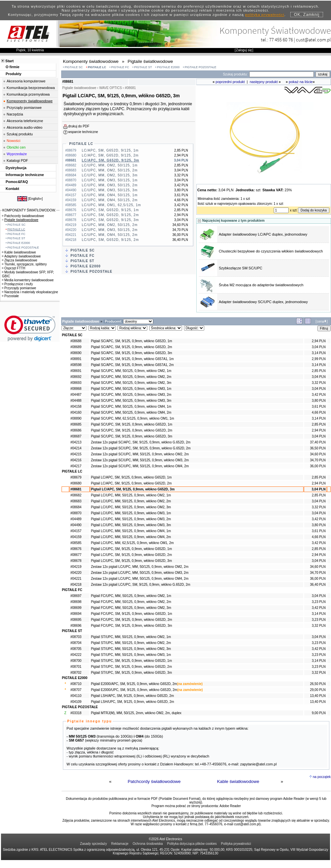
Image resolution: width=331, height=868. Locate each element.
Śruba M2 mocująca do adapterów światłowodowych (261, 285)
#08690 (76, 353)
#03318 (76, 713)
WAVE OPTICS (111, 88)
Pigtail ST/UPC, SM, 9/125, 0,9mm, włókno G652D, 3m (132, 673)
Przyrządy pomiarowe (24, 108)
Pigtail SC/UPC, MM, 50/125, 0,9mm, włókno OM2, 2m (131, 377)
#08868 (76, 389)
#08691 (76, 371)
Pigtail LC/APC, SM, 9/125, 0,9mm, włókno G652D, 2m (131, 483)
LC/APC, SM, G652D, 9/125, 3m (111, 160)
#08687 (76, 436)
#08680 (76, 483)
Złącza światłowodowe (20, 260)
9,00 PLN (319, 713)
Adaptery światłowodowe (21, 256)
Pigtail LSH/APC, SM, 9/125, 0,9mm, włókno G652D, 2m (133, 696)
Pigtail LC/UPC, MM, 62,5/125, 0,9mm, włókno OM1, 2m (132, 543)
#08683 (76, 501)
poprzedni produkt (230, 82)
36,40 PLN (318, 585)
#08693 (76, 383)
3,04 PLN (319, 347)
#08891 (76, 359)
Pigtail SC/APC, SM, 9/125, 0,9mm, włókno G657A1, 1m (132, 359)
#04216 (76, 460)
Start (9, 61)
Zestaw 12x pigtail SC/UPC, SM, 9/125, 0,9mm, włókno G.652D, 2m (141, 448)
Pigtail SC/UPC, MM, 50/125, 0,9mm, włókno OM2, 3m (131, 383)
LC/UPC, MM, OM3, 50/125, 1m (110, 180)
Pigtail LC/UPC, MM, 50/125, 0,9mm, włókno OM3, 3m (131, 525)
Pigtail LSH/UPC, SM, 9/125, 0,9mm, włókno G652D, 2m (133, 702)
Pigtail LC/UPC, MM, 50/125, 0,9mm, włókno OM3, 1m (131, 513)
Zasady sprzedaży (94, 844)
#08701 (76, 667)
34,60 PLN (318, 454)
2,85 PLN (319, 371)
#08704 (76, 643)
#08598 (76, 365)
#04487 (76, 395)
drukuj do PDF (79, 126)
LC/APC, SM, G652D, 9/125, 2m (110, 155)
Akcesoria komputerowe (26, 81)
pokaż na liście (301, 82)
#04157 (76, 531)
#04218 (76, 585)
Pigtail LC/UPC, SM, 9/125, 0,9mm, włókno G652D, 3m (132, 561)
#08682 (76, 495)
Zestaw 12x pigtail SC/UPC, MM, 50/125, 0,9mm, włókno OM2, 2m (140, 454)
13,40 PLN (318, 696)
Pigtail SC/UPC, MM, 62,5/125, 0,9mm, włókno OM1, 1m (133, 418)
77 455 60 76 (281, 40)
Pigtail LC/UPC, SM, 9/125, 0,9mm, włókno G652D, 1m (132, 549)
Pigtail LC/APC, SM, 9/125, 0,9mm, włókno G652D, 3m (133, 489)
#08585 (76, 543)
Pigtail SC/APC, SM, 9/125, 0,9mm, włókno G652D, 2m (132, 347)
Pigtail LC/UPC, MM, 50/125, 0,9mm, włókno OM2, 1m (131, 495)
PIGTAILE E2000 (168, 67)
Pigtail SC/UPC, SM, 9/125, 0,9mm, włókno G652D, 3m (132, 436)
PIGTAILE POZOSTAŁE (201, 67)
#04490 (76, 525)
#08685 (76, 424)
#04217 (76, 466)
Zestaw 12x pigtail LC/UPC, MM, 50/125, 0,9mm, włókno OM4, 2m (140, 579)
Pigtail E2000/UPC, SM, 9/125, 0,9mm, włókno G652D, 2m (134, 690)
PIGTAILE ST (143, 67)
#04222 (76, 655)
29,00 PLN (318, 690)
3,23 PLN (319, 602)
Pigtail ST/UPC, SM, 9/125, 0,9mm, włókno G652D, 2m (132, 667)
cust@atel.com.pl (313, 40)
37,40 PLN (318, 442)
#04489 (76, 519)
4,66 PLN (319, 412)
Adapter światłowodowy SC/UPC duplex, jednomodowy (263, 302)
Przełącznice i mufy (17, 284)
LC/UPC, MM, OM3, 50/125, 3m (110, 190)
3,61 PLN (319, 407)
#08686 (76, 430)
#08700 (76, 661)
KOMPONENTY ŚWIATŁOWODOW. (29, 210)
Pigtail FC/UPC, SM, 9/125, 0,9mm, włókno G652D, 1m (132, 614)
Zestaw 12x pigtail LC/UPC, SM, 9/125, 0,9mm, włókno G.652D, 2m (141, 585)
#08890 (76, 418)
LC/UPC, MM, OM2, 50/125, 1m (110, 165)
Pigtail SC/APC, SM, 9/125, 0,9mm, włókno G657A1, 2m (132, 365)
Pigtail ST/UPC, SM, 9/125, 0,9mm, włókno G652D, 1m (132, 661)
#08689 (76, 347)
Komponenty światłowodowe (30, 101)
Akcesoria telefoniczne (25, 121)
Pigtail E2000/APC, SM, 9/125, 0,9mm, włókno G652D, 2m (134, 684)
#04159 (76, 537)
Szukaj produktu (20, 134)
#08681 (76, 489)
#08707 (76, 690)
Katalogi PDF (17, 160)
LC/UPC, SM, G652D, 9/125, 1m (110, 210)
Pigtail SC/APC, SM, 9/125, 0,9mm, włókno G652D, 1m (132, 341)
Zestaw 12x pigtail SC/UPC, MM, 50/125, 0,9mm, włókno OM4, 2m (140, 466)
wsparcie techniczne (83, 132)
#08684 (76, 507)
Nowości (14, 141)
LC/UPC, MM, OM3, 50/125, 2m (110, 185)
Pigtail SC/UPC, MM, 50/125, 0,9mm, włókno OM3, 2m (131, 395)
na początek (322, 777)
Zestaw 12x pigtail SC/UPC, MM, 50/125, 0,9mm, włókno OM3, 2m (140, 460)
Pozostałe (10, 296)
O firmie (13, 67)
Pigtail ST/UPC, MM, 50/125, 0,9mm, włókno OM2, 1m (131, 637)
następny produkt (264, 82)
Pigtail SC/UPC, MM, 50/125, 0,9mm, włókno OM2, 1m (131, 371)
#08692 (76, 377)
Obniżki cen (16, 147)
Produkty (14, 74)
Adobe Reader (230, 806)
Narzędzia (15, 114)
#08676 (76, 549)
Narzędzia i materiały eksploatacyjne (30, 292)
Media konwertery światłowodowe (28, 280)
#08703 (76, 637)
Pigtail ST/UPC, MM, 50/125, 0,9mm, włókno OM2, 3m (131, 649)
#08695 (76, 620)
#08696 (76, 626)
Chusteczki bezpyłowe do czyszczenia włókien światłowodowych (271, 251)
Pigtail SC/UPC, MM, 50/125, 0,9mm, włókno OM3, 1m (131, 389)
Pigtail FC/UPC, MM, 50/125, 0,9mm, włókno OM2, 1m (131, 596)
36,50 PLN (318, 448)
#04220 (76, 573)
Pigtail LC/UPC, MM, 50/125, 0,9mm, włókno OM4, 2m (131, 537)
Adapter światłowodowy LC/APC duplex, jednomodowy (263, 234)
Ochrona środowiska (148, 844)
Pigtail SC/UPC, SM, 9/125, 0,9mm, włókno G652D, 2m (132, 430)
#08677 (76, 555)
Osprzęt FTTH (14, 268)
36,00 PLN (318, 466)
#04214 (76, 448)
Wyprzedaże (17, 154)
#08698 (76, 602)
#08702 (76, 673)
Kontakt (12, 189)
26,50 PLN (318, 684)
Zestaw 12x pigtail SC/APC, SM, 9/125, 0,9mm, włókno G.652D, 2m (141, 442)
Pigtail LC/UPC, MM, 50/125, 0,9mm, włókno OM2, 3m (131, 507)
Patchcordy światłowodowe (154, 781)
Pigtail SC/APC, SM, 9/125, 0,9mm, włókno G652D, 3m (132, 353)
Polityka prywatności (236, 844)
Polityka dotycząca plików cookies (192, 844)
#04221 (76, 579)
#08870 (76, 513)
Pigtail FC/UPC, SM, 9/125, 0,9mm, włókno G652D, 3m (132, 626)
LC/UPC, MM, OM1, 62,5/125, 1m (111, 205)
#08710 (76, 684)
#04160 (76, 412)
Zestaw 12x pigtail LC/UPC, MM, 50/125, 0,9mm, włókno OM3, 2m (140, 573)
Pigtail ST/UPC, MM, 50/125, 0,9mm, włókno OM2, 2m (131, 643)
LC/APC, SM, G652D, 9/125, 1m (110, 150)
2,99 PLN (319, 359)
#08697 (76, 596)
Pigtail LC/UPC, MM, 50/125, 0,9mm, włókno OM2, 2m (131, 501)
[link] (30, 328)
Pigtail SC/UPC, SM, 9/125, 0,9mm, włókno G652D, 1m (132, 424)
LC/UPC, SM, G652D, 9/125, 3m (110, 220)
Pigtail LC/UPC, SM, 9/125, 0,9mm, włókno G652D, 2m (132, 555)
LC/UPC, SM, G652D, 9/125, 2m (110, 215)
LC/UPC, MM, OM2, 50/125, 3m (110, 175)
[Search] (282, 74)
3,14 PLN (319, 353)
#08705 (76, 649)
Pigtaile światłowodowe (20, 220)
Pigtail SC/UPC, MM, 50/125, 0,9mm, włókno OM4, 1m (131, 407)
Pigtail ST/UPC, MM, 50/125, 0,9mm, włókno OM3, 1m (131, 655)
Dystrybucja (16, 168)
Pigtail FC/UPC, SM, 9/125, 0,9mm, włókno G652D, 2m (132, 620)
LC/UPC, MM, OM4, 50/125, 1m (110, 195)
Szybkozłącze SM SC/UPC (240, 268)
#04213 (76, 442)
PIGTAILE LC (97, 67)
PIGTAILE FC (120, 67)
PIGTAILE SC (74, 67)
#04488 (76, 401)
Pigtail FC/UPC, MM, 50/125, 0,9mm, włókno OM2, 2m (131, 602)
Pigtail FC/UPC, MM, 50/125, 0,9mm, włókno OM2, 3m (131, 608)
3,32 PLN (319, 383)
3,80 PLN (319, 401)
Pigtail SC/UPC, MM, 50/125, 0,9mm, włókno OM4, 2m (131, 412)
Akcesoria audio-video (24, 127)
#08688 (76, 341)
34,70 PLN (318, 460)
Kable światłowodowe (238, 781)
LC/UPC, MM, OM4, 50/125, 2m (110, 200)
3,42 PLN (319, 395)
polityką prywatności (265, 15)
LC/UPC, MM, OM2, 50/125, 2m (110, 170)
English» (35, 199)
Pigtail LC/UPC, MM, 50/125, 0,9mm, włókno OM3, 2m (131, 519)
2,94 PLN (319, 341)
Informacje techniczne (25, 175)
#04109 (76, 702)
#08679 (76, 477)
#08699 (76, 608)
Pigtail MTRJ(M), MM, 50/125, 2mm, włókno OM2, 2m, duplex (136, 713)
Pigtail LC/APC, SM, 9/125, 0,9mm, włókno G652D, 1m (131, 477)
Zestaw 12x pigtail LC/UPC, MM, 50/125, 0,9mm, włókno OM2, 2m (140, 567)
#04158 (76, 407)
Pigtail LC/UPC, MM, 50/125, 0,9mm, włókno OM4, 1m (131, 531)
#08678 (76, 561)
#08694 (76, 614)
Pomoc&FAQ (17, 182)
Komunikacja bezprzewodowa (31, 88)
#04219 (76, 567)
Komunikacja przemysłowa (28, 94)
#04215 (76, 454)
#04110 (76, 696)
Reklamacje (120, 844)
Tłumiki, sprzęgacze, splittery (24, 264)
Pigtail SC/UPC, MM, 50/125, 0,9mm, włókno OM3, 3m (131, 401)
